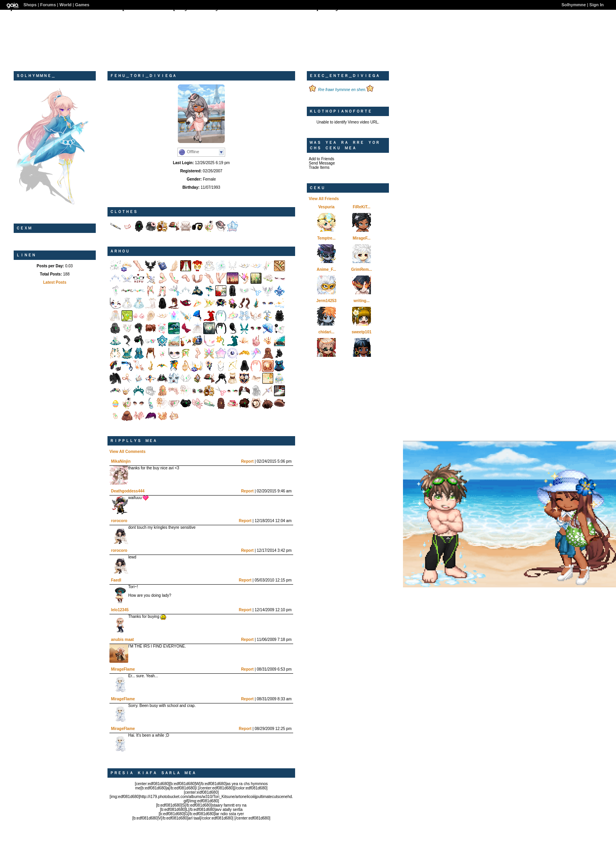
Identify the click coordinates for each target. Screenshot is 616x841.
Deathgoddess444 (128, 491)
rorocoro (119, 521)
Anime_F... (326, 269)
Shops (30, 5)
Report (247, 461)
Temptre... (326, 238)
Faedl (116, 580)
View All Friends (324, 199)
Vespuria (326, 207)
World (65, 5)
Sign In (597, 5)
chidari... (326, 332)
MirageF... (362, 238)
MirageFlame (123, 669)
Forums (48, 5)
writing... (361, 301)
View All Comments (127, 452)
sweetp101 (362, 332)
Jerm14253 (326, 301)
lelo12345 (120, 610)
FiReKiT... (361, 207)
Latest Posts (55, 282)
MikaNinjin (121, 461)
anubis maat (122, 640)
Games (82, 5)
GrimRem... (361, 269)
